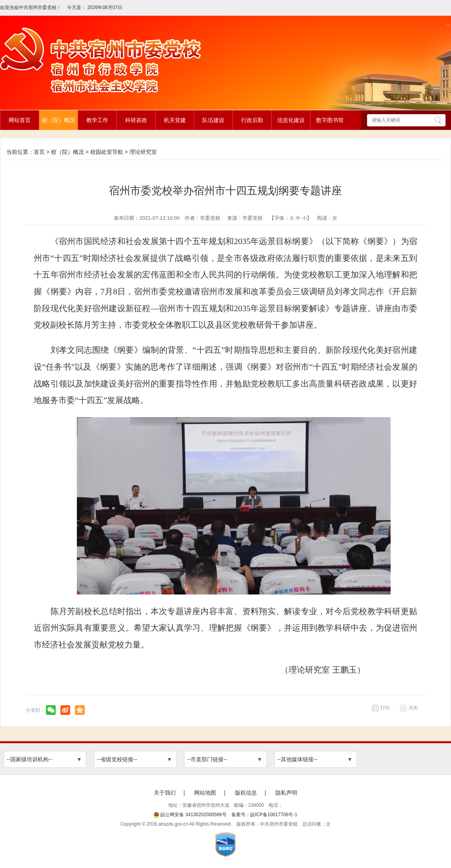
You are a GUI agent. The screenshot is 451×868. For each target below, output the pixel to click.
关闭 (413, 708)
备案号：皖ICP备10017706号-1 (264, 815)
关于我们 (165, 793)
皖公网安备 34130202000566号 (190, 815)
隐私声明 (286, 793)
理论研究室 (143, 152)
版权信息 (246, 793)
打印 (385, 708)
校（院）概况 (58, 120)
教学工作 (97, 120)
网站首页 (20, 120)
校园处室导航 (107, 152)
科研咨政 (136, 120)
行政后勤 (252, 120)
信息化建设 (291, 120)
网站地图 (205, 793)
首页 (39, 152)
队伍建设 (213, 120)
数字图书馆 (330, 120)
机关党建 (175, 120)
